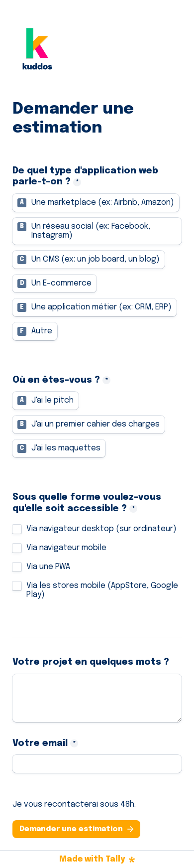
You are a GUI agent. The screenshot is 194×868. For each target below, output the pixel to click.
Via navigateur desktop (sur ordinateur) (101, 529)
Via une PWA (48, 567)
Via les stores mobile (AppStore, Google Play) (103, 590)
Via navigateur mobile (66, 548)
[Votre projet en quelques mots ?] (97, 698)
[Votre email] (97, 764)
